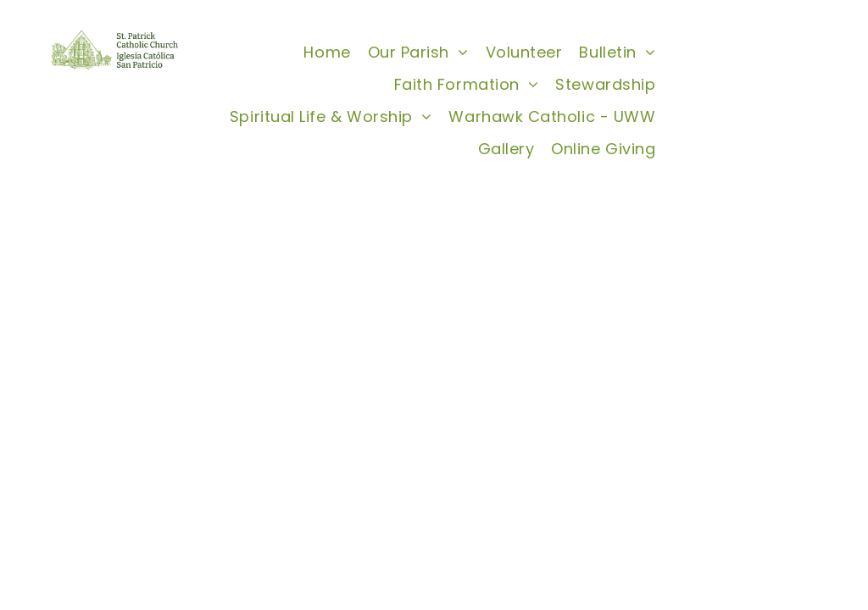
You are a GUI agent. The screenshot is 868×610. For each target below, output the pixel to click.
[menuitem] (327, 52)
